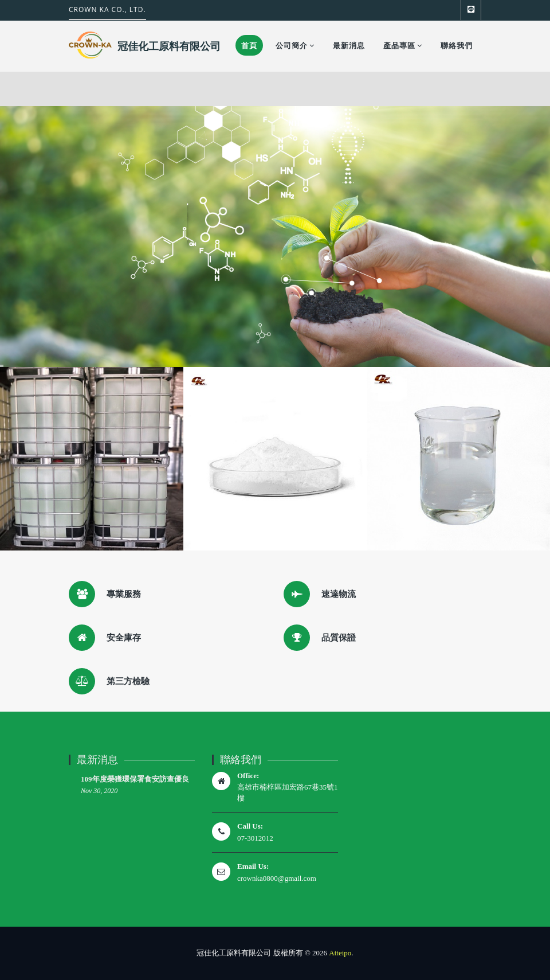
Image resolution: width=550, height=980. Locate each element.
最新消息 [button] (349, 45)
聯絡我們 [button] (457, 45)
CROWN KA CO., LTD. (107, 9)
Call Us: (250, 826)
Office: (248, 776)
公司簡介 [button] (295, 46)
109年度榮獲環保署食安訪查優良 (135, 779)
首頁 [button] (249, 45)
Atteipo (340, 953)
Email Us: (253, 866)
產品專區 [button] (403, 46)
